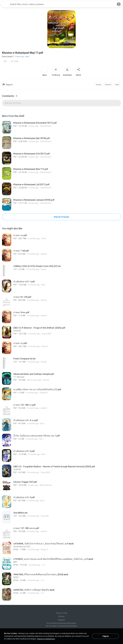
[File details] (61, 127)
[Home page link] (5, 4)
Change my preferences (46, 639)
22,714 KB (14, 61)
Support (62, 620)
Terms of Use (62, 613)
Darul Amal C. (8, 57)
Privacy (61, 616)
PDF (5, 61)
